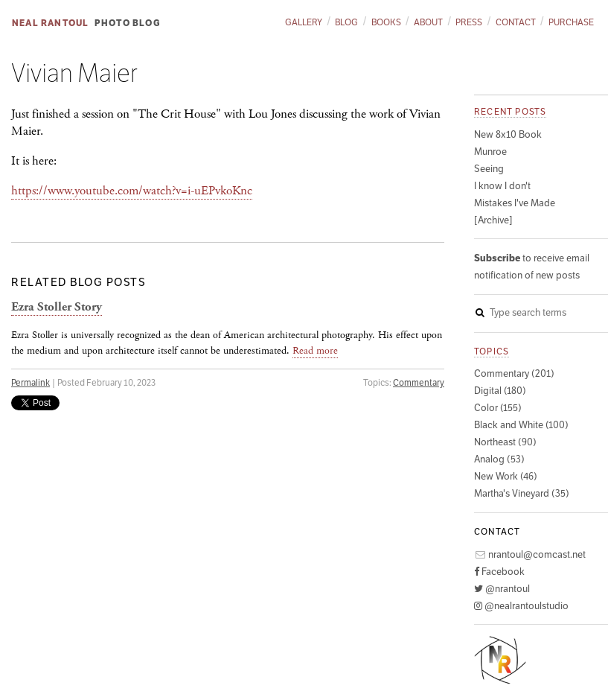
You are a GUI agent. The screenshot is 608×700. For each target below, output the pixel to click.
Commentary (419, 382)
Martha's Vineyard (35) (522, 493)
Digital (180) (500, 391)
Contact (516, 22)
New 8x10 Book (508, 134)
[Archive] (493, 220)
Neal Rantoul (50, 23)
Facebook (499, 572)
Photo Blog (128, 23)
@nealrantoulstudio (521, 606)
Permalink (31, 382)
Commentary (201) (514, 373)
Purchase (571, 22)
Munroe (490, 152)
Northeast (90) (505, 442)
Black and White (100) (521, 425)
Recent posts (510, 111)
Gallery (304, 22)
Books (386, 22)
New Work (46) (506, 476)
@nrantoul (502, 589)
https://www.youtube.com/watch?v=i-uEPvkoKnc (132, 191)
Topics (492, 351)
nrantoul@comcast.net (530, 554)
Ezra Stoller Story (57, 307)
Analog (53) (499, 459)
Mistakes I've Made (515, 203)
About (428, 22)
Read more (315, 351)
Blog (346, 22)
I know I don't (502, 186)
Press (469, 22)
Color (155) (498, 408)
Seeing (489, 169)
